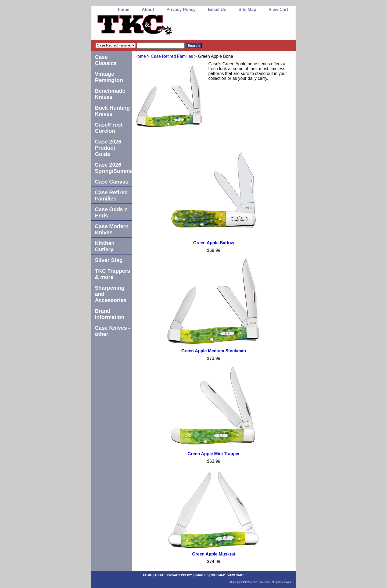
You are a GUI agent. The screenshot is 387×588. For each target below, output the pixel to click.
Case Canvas (112, 182)
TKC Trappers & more (112, 274)
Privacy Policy (181, 10)
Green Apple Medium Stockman (214, 351)
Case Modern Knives (112, 229)
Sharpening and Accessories (111, 294)
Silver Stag (109, 260)
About (148, 10)
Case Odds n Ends (111, 212)
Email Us (217, 10)
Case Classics (106, 60)
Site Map (248, 10)
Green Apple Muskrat (214, 554)
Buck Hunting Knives (112, 111)
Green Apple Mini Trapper (214, 454)
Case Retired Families (172, 56)
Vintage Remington (109, 77)
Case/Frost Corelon (109, 128)
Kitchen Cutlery (105, 246)
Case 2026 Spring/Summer (113, 168)
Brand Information (110, 314)
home (124, 10)
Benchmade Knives (110, 94)
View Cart (278, 10)
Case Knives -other (112, 331)
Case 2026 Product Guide (108, 148)
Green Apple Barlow (214, 243)
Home (140, 56)
